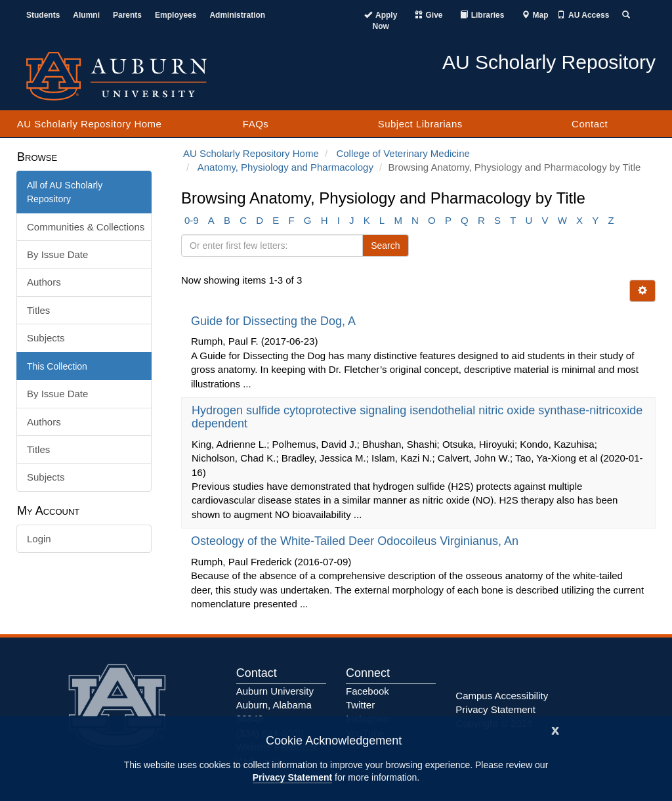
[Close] (555, 729)
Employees (176, 15)
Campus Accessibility (502, 696)
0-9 (192, 220)
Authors (44, 282)
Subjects (46, 338)
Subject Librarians (420, 124)
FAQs (256, 124)
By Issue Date (57, 254)
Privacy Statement (292, 777)
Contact (590, 124)
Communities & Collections (86, 227)
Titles (38, 310)
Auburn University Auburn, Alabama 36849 (275, 705)
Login (39, 539)
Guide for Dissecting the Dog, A (275, 321)
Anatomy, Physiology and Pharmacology (285, 167)
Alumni (86, 15)
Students (43, 15)
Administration (237, 15)
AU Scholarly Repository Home (90, 124)
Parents (127, 15)
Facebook (367, 691)
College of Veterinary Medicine (403, 153)
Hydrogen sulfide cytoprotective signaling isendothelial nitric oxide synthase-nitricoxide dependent (417, 417)
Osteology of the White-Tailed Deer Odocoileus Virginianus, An (356, 541)
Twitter (360, 705)
